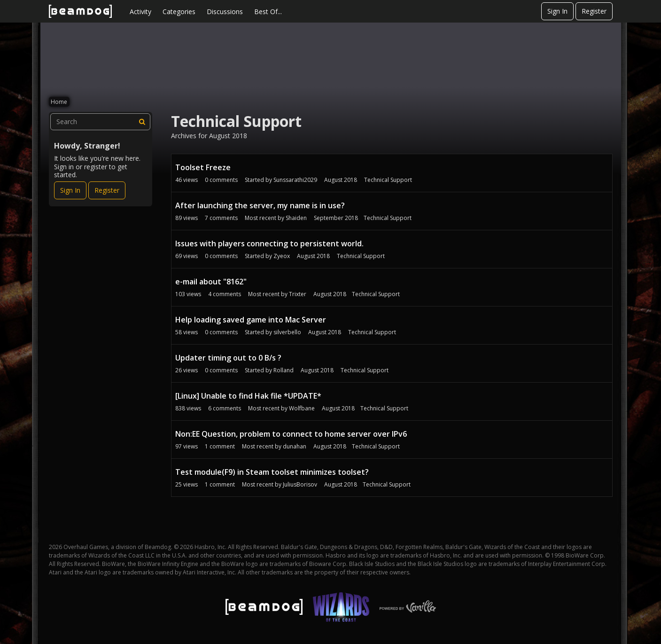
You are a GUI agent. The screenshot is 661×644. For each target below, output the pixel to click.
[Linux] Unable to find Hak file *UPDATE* (248, 396)
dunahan (295, 446)
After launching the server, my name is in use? (260, 205)
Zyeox (282, 256)
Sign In (557, 11)
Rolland (284, 370)
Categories (179, 12)
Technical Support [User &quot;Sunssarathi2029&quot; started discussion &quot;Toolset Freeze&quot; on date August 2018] (388, 180)
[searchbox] (101, 122)
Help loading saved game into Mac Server (251, 320)
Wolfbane (302, 408)
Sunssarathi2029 (295, 180)
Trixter (298, 294)
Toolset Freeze (203, 167)
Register (594, 11)
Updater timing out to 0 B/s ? (228, 358)
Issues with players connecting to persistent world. (269, 243)
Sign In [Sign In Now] (70, 190)
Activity (140, 12)
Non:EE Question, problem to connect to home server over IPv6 (291, 434)
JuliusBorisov (300, 484)
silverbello (287, 332)
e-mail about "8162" (211, 282)
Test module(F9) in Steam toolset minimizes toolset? (272, 472)
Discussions (225, 12)
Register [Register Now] (107, 190)
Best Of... (268, 12)
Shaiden (296, 218)
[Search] (142, 122)
